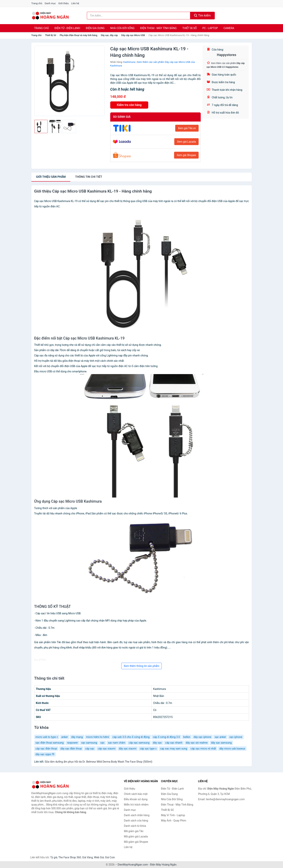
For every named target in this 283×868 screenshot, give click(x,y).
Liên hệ (75, 3)
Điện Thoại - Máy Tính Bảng (158, 28)
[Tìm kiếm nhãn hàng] (139, 16)
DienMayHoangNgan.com (133, 865)
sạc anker (220, 737)
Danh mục (50, 3)
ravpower (72, 743)
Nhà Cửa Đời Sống (122, 28)
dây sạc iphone (202, 737)
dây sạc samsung (221, 743)
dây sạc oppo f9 (45, 754)
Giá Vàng (87, 857)
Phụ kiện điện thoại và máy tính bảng (78, 35)
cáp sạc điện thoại (46, 749)
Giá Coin (110, 857)
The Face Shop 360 (70, 857)
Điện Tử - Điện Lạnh (67, 28)
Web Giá (99, 857)
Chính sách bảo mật (136, 794)
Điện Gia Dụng (95, 28)
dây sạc (157, 743)
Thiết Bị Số (189, 28)
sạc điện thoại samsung (50, 743)
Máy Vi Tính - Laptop (173, 815)
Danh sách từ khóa (135, 826)
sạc (102, 743)
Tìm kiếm (202, 15)
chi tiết (89, 177)
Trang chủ (37, 3)
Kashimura (129, 62)
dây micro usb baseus (232, 749)
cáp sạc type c (148, 749)
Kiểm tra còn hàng (129, 105)
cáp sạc (90, 749)
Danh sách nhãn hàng (137, 815)
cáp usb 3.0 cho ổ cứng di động (131, 737)
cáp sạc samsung (139, 743)
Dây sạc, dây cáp (109, 35)
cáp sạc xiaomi (107, 749)
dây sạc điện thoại (71, 749)
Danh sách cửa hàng (136, 821)
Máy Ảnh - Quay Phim (174, 821)
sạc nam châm (117, 743)
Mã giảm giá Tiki (134, 831)
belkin (187, 737)
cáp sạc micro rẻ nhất (203, 749)
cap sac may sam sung (174, 749)
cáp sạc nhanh (174, 743)
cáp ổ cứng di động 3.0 (166, 737)
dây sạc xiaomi (128, 749)
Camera (229, 28)
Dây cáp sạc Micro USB (133, 35)
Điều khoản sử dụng (136, 799)
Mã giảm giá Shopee (136, 842)
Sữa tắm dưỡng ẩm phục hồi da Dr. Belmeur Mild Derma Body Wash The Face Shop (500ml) (98, 762)
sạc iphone (236, 737)
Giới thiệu (63, 3)
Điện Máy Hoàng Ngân (163, 865)
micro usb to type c (47, 737)
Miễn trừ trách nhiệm (136, 805)
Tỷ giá (54, 857)
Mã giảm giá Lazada (136, 836)
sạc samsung (89, 743)
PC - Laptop (210, 28)
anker (65, 737)
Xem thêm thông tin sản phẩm (141, 666)
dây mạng (77, 737)
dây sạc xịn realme (197, 743)
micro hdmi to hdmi (98, 737)
